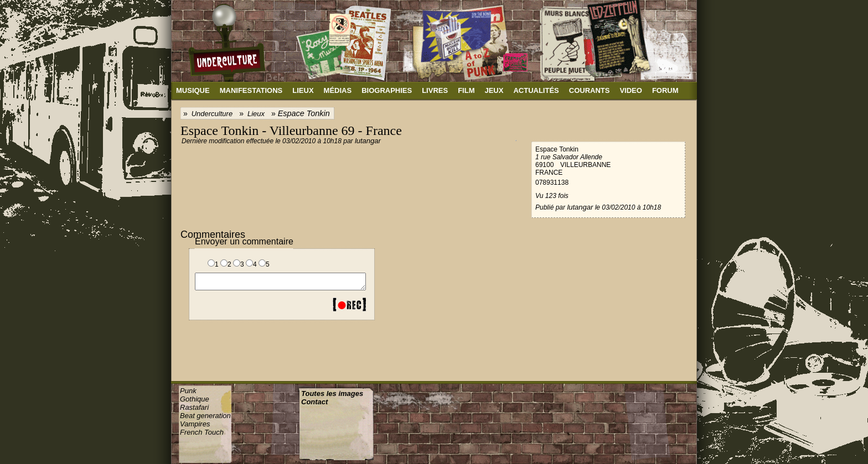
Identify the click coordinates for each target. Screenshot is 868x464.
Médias (338, 90)
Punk (188, 391)
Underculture (212, 114)
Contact (314, 402)
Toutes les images (332, 393)
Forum (665, 90)
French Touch (202, 432)
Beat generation (205, 416)
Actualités (536, 90)
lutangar (368, 141)
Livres (435, 90)
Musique (193, 90)
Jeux (494, 90)
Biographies (387, 90)
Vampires (195, 424)
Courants (590, 90)
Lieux (303, 90)
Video (631, 90)
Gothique (195, 399)
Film (466, 90)
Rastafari (194, 407)
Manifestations (251, 90)
